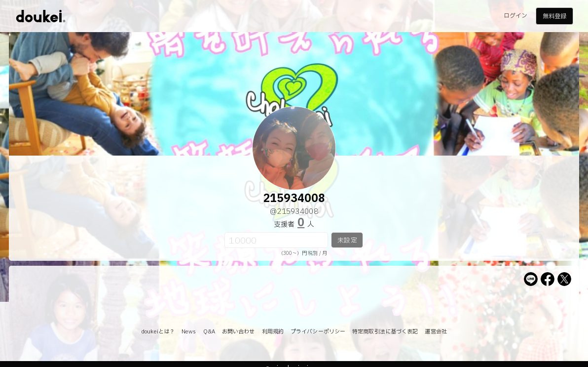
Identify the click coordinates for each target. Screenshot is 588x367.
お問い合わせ (239, 332)
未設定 (347, 241)
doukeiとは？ (158, 332)
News (189, 332)
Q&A (209, 332)
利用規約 (273, 332)
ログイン (515, 16)
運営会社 (436, 332)
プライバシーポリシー (318, 332)
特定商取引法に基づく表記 (385, 332)
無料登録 (554, 16)
